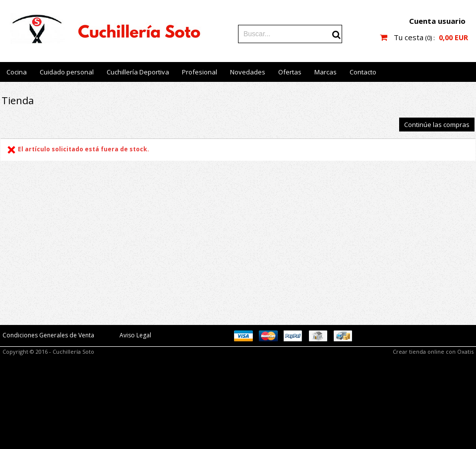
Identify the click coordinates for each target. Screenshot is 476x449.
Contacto (363, 72)
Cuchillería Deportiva (138, 72)
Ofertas (290, 72)
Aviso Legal (135, 335)
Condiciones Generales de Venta (48, 335)
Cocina (17, 72)
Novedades (248, 72)
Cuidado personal (67, 72)
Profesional (200, 72)
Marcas (326, 72)
